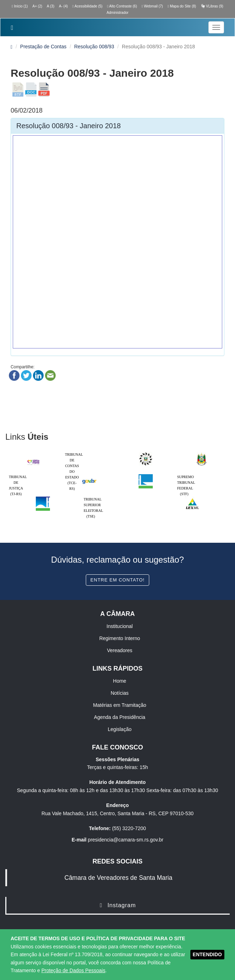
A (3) (51, 6)
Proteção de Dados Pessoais (74, 970)
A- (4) (63, 6)
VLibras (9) (212, 6)
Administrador (118, 13)
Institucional (120, 626)
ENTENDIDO (207, 954)
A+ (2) (38, 6)
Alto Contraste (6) (122, 6)
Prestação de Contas (43, 47)
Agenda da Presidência (120, 717)
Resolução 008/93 (94, 47)
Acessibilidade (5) (87, 6)
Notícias (120, 693)
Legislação (120, 729)
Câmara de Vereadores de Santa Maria (118, 878)
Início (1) (20, 6)
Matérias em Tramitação (119, 705)
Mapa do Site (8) (182, 6)
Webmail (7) (152, 6)
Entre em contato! (117, 580)
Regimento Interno (120, 638)
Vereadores (120, 650)
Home (120, 681)
